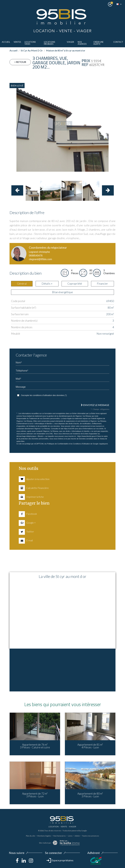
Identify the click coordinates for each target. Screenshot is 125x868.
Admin (77, 836)
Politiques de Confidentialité (58, 444)
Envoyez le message (95, 405)
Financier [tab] (102, 284)
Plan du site (31, 836)
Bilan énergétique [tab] (62, 292)
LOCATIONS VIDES (30, 43)
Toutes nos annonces (91, 836)
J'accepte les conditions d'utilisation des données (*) (44, 395)
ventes (17, 42)
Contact (118, 42)
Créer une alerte (98, 43)
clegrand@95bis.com (40, 259)
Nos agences (82, 43)
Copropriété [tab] (75, 284)
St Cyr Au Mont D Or (32, 50)
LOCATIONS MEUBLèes (49, 43)
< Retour (20, 62)
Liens (70, 836)
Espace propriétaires (60, 860)
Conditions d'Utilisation (81, 444)
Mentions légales (44, 836)
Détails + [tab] (47, 284)
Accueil (6, 42)
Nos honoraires (60, 836)
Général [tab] (22, 284)
